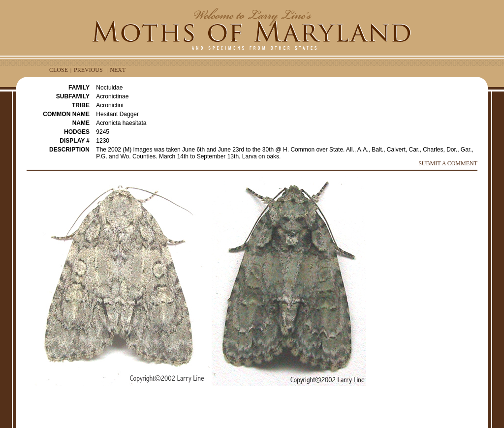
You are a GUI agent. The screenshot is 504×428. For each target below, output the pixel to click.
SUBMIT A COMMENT (448, 163)
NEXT (118, 70)
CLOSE (59, 70)
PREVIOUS (88, 70)
